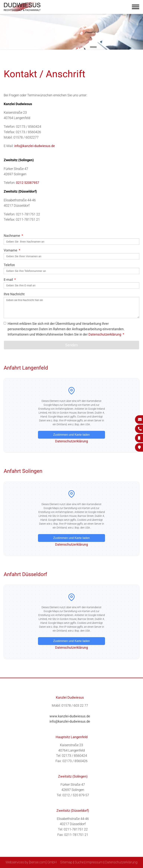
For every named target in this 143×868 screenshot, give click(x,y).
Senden (72, 345)
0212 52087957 (28, 183)
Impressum (94, 862)
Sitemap (66, 862)
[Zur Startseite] (22, 10)
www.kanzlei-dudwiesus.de (70, 716)
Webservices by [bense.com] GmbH (31, 862)
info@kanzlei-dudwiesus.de (35, 146)
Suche (79, 862)
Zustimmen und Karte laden (72, 435)
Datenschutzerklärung (105, 334)
